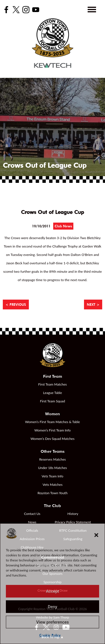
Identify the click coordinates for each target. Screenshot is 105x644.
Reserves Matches (53, 459)
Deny (53, 607)
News (32, 522)
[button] (96, 535)
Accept (53, 591)
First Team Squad (53, 401)
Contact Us (32, 514)
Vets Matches (53, 485)
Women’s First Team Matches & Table (53, 422)
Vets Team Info (53, 476)
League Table (53, 393)
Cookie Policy (50, 635)
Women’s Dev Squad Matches (53, 439)
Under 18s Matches (53, 468)
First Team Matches (52, 384)
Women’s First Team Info (53, 430)
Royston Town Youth (53, 493)
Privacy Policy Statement (73, 522)
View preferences (52, 622)
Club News (63, 226)
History (73, 514)
